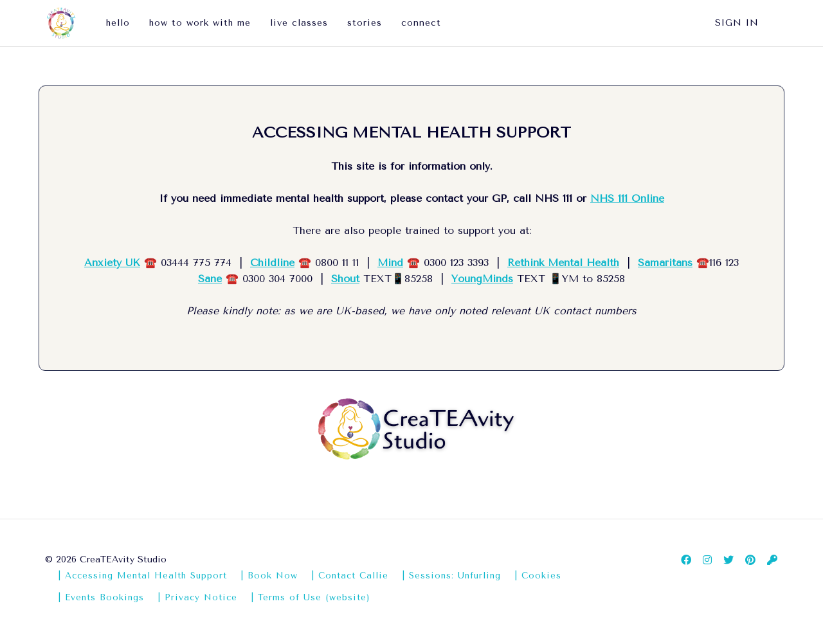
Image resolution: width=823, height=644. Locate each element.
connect (421, 23)
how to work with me (200, 23)
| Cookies (538, 575)
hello (118, 23)
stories (365, 23)
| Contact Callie (350, 575)
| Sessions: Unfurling (451, 575)
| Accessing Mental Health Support (142, 575)
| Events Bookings (101, 597)
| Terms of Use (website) (310, 597)
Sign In (737, 23)
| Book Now (269, 575)
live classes (299, 23)
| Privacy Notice (197, 597)
